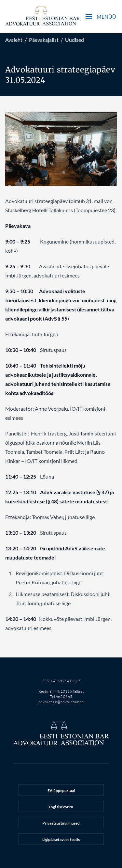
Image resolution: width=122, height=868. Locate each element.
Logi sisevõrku (61, 807)
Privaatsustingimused (61, 823)
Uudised (75, 40)
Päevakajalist (44, 40)
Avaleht (14, 40)
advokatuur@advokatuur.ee (61, 702)
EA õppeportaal (61, 790)
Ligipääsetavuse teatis (61, 839)
